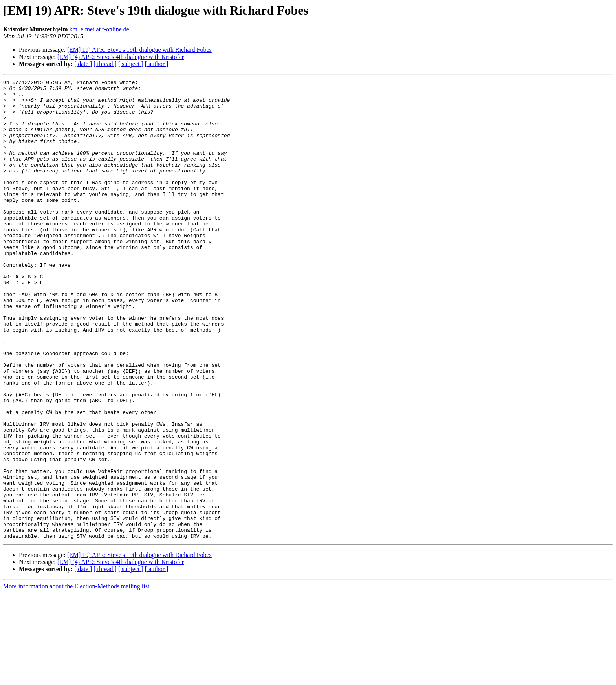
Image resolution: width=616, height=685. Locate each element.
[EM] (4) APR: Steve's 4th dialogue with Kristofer (121, 57)
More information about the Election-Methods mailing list (76, 678)
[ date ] (83, 64)
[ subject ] (131, 64)
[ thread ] (105, 64)
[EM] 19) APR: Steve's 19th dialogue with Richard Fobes (139, 50)
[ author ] (157, 64)
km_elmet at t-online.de (99, 29)
